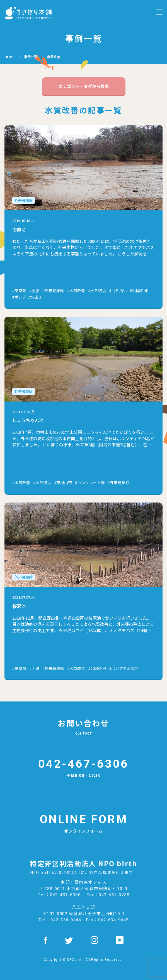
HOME (9, 57)
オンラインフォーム (83, 822)
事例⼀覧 (31, 57)
